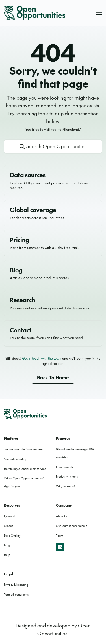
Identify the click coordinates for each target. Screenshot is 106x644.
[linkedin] (60, 547)
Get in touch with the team (42, 359)
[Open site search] (53, 146)
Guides (8, 526)
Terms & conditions (16, 594)
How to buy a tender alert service (25, 469)
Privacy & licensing (16, 585)
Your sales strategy (16, 459)
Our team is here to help (72, 526)
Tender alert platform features (23, 449)
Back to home (53, 377)
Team (60, 536)
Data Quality (12, 536)
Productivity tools (67, 476)
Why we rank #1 (66, 486)
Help (7, 555)
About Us (62, 516)
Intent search (64, 467)
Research (10, 516)
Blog (7, 545)
